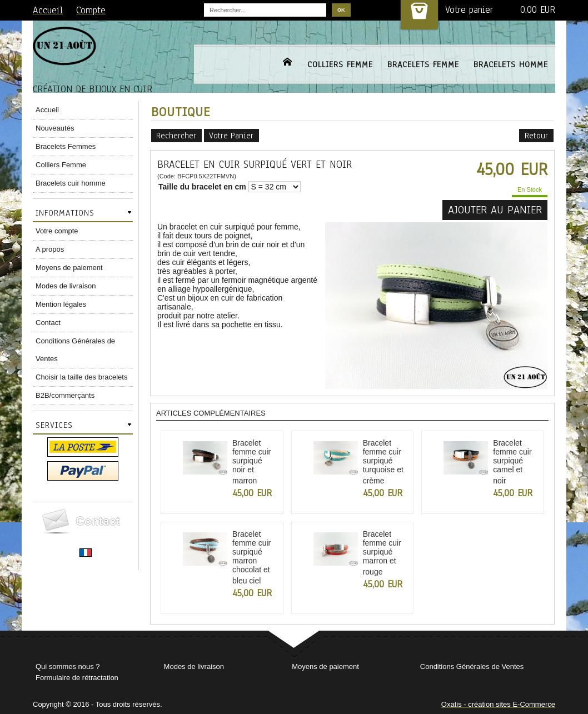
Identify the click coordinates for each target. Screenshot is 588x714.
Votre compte (57, 231)
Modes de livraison (66, 286)
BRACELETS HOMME (511, 64)
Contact (48, 323)
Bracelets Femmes (66, 146)
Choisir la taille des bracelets (81, 377)
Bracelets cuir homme (71, 183)
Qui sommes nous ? (68, 666)
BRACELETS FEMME (423, 64)
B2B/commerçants (65, 395)
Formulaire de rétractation (77, 678)
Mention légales (61, 304)
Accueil (47, 110)
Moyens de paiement (69, 268)
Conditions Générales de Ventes (75, 350)
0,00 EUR (538, 10)
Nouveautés (55, 128)
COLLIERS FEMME (340, 64)
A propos (50, 249)
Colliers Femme (61, 165)
